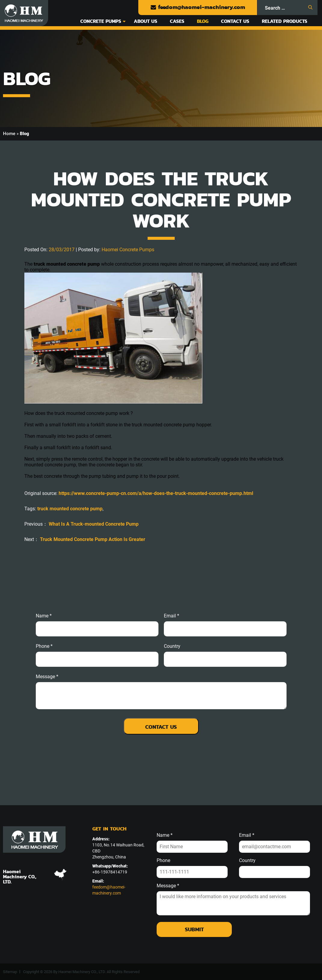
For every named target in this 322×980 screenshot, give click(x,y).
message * (47, 677)
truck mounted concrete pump (70, 509)
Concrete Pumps (101, 21)
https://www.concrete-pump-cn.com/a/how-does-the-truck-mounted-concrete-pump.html (156, 493)
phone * (44, 646)
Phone (163, 861)
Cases (177, 21)
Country (172, 646)
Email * (247, 835)
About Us (146, 21)
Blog (203, 21)
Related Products (285, 21)
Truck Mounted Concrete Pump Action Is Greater (93, 539)
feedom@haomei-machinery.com (198, 7)
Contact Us (235, 21)
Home (9, 134)
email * (172, 616)
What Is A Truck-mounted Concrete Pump (94, 524)
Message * (168, 886)
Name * (44, 616)
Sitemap (10, 972)
